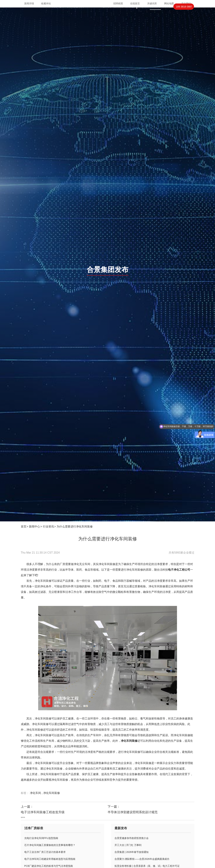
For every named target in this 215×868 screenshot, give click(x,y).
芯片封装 (65, 13)
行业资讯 (48, 527)
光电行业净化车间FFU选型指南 (41, 838)
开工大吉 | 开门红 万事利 (128, 845)
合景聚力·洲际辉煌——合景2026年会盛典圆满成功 (142, 859)
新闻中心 (35, 527)
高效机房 (106, 13)
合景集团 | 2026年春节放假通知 (132, 852)
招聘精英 (118, 3)
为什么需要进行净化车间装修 (75, 527)
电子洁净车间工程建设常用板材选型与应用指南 (50, 859)
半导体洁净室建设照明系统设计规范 (133, 812)
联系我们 (167, 13)
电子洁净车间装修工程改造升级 (43, 812)
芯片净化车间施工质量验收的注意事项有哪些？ (50, 845)
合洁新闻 (155, 13)
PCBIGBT (93, 13)
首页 (54, 13)
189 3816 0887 (184, 14)
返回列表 (23, 817)
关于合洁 (144, 13)
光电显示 (79, 13)
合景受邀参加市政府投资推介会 (132, 838)
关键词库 (152, 3)
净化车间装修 (52, 793)
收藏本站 (46, 3)
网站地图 (169, 3)
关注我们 (186, 3)
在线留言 (135, 3)
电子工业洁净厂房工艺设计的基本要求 (45, 852)
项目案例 (118, 13)
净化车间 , (37, 793)
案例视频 (130, 13)
